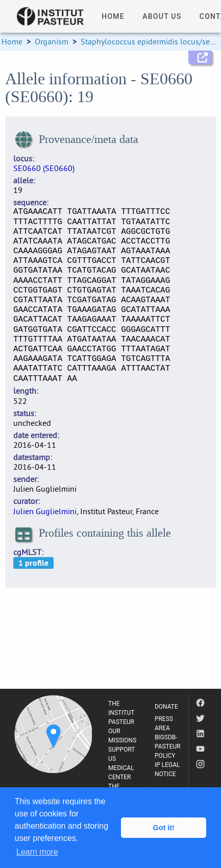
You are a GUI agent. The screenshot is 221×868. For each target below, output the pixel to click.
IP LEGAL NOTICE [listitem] (167, 769)
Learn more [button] (37, 852)
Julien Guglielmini (45, 511)
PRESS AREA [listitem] (164, 724)
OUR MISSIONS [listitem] (122, 736)
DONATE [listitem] (166, 707)
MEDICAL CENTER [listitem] (121, 773)
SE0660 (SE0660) (44, 168)
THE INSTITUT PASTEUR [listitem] (121, 713)
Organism (52, 41)
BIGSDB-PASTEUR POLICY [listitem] (168, 746)
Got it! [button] (164, 828)
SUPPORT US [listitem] (121, 754)
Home (12, 41)
